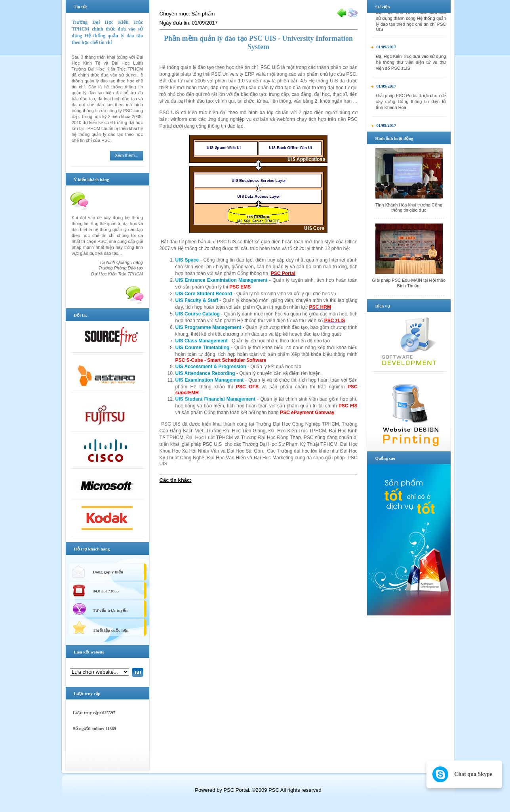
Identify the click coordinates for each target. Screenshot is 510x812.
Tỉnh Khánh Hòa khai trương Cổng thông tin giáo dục (409, 207)
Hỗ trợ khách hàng (92, 549)
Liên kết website (89, 652)
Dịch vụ (382, 306)
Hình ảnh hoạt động (394, 138)
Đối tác (81, 315)
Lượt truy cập (87, 694)
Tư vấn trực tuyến (110, 610)
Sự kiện (382, 7)
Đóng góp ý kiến (108, 572)
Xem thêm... (127, 155)
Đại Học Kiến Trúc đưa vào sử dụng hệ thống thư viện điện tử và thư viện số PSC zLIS (411, 66)
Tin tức (81, 7)
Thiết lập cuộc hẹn (111, 630)
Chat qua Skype (473, 774)
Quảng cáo (385, 458)
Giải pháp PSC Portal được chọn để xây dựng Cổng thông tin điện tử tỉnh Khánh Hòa (411, 105)
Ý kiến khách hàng (91, 180)
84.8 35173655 (106, 591)
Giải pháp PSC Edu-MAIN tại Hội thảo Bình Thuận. (409, 283)
